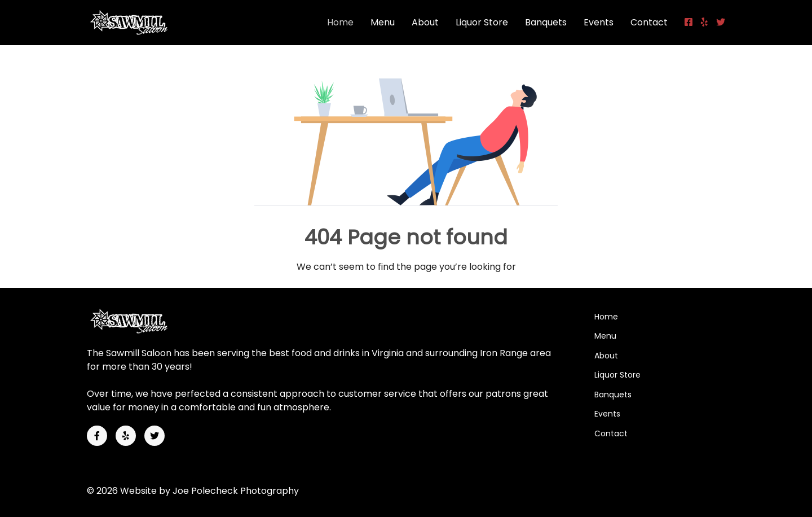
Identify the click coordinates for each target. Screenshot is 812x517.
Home (340, 22)
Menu (383, 22)
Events (599, 22)
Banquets (546, 22)
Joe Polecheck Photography (236, 491)
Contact (649, 22)
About (425, 22)
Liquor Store (482, 22)
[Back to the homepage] (134, 23)
